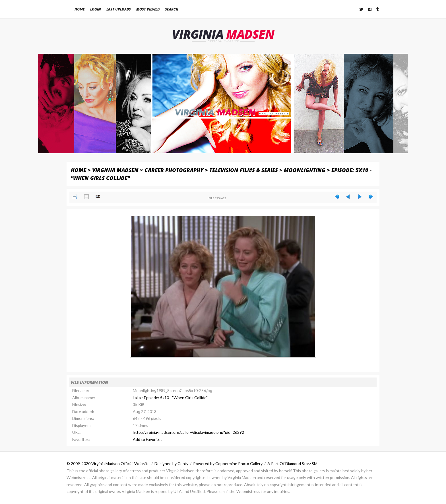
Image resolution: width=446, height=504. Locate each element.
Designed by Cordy (171, 464)
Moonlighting (305, 170)
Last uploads (119, 9)
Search (172, 9)
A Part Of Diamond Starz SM (292, 464)
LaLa (137, 398)
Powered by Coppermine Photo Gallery (228, 464)
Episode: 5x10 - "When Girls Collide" (176, 398)
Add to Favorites (148, 440)
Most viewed (148, 9)
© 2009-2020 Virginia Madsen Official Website (108, 464)
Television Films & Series (244, 170)
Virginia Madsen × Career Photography (148, 170)
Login (96, 9)
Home (80, 9)
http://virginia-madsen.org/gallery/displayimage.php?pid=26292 (188, 433)
